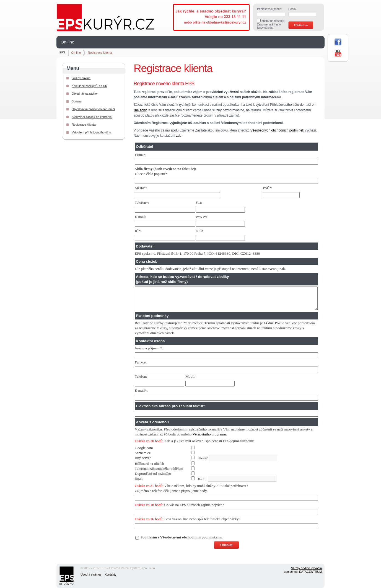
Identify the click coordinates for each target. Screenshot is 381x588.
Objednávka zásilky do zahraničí (93, 109)
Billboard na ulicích (149, 464)
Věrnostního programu (209, 434)
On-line (68, 42)
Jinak (139, 479)
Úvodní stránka (91, 574)
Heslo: (292, 9)
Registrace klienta (100, 53)
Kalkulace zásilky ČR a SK (89, 86)
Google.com (144, 448)
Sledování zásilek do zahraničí (92, 117)
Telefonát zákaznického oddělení (159, 469)
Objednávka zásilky (85, 94)
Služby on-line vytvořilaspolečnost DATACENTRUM (303, 570)
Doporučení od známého (153, 474)
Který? (206, 458)
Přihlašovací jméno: (269, 9)
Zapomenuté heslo (269, 24)
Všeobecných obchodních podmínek (277, 130)
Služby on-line (81, 78)
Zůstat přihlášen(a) (273, 21)
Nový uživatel (266, 28)
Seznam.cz (143, 453)
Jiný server (143, 458)
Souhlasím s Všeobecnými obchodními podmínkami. (182, 537)
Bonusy (77, 101)
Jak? (206, 479)
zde (179, 136)
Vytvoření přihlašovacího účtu (91, 132)
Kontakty (110, 574)
